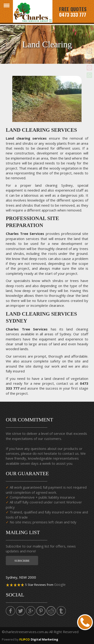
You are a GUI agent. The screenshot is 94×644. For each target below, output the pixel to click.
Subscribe (22, 561)
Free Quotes (73, 9)
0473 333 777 (73, 15)
